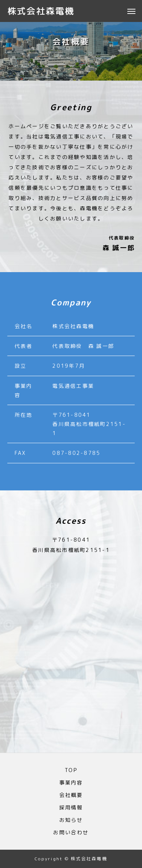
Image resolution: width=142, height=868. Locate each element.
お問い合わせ (71, 832)
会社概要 (71, 795)
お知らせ (71, 820)
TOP (71, 770)
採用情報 (71, 808)
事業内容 (71, 783)
